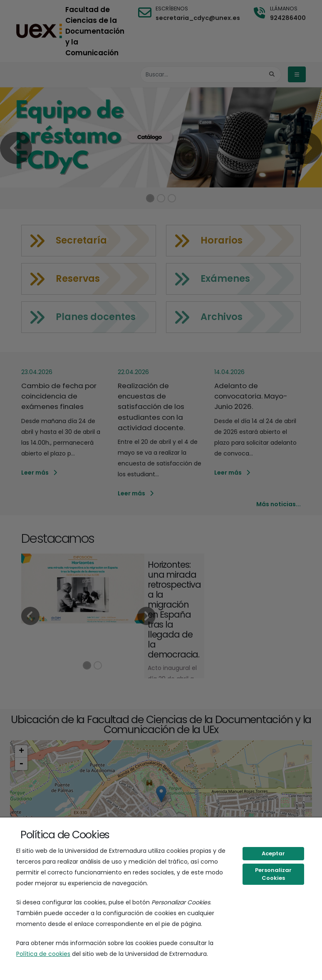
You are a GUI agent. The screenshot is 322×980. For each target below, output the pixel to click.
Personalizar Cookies (273, 874)
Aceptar (273, 853)
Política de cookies (43, 954)
